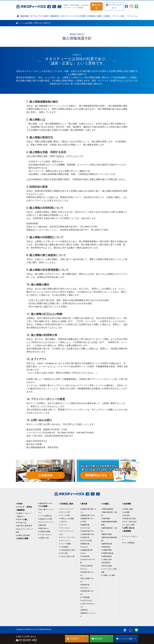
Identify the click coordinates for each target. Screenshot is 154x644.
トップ (21, 23)
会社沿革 (126, 515)
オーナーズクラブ (114, 6)
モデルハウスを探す (40, 16)
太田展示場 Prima (87, 531)
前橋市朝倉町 (106, 556)
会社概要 (126, 512)
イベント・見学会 (24, 507)
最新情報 (25, 16)
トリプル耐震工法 (45, 516)
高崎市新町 (106, 519)
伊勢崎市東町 (106, 550)
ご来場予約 (77, 639)
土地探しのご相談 (108, 575)
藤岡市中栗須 (106, 534)
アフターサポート (45, 535)
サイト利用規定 (128, 543)
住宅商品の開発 (44, 532)
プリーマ (63, 525)
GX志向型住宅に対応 (67, 550)
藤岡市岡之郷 (106, 544)
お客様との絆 (43, 538)
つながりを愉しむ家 (67, 556)
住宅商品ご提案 (94, 16)
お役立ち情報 (22, 538)
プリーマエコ (64, 528)
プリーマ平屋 (64, 515)
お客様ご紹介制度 (23, 535)
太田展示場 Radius (87, 534)
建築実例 (55, 16)
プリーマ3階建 (65, 544)
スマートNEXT (65, 512)
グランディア (64, 541)
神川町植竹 (106, 563)
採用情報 (127, 531)
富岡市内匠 (106, 547)
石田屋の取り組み (129, 519)
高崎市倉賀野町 (107, 509)
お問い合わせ (128, 528)
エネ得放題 (64, 547)
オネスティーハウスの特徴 (73, 16)
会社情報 (96, 6)
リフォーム (132, 16)
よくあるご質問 (128, 525)
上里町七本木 (106, 560)
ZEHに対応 (64, 553)
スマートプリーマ (66, 509)
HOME (19, 504)
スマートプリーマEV (67, 537)
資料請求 (102, 639)
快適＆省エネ (43, 528)
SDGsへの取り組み (129, 522)
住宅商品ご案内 (66, 504)
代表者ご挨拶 (128, 509)
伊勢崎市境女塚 (107, 553)
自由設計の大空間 (45, 519)
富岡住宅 (84, 610)
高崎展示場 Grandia (88, 515)
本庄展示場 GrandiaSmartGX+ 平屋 (87, 560)
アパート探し (119, 16)
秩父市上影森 (106, 566)
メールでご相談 (127, 639)
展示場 (84, 504)
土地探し (107, 16)
